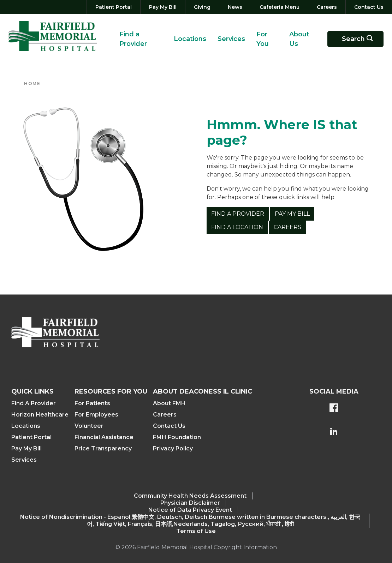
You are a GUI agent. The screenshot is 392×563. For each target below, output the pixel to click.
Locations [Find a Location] (26, 426)
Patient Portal (31, 437)
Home (32, 83)
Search (360, 39)
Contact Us (169, 426)
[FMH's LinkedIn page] (334, 432)
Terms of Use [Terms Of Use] (196, 531)
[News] (235, 7)
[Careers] (327, 7)
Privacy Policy (173, 448)
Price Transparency (103, 448)
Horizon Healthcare (40, 415)
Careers (287, 227)
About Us (299, 39)
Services (231, 39)
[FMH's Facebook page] (334, 408)
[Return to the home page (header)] (53, 36)
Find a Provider (133, 39)
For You (263, 39)
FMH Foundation (177, 437)
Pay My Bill (292, 214)
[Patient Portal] (114, 7)
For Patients (92, 403)
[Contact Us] (367, 7)
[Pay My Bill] (163, 7)
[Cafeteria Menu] (280, 7)
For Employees (96, 415)
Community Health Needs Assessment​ (190, 496)
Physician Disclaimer (190, 503)
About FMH (169, 403)
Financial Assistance (104, 437)
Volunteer (89, 426)
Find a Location (237, 227)
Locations (190, 39)
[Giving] (202, 7)
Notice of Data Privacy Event (190, 510)
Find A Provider (34, 403)
